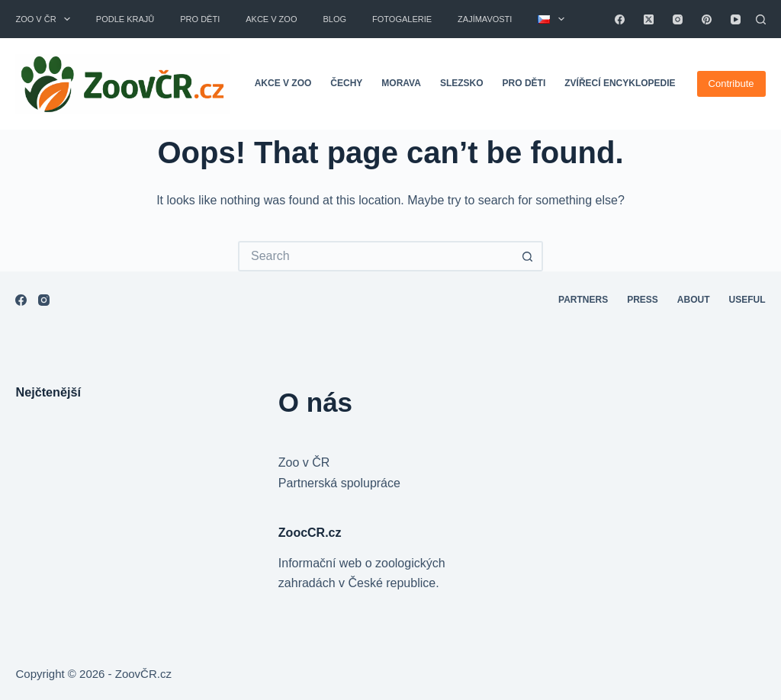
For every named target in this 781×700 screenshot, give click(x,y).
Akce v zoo (271, 19)
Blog (334, 19)
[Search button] (528, 256)
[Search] (761, 19)
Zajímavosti (485, 19)
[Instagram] (678, 19)
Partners (583, 300)
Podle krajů (125, 19)
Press (643, 300)
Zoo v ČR (45, 19)
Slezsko (462, 83)
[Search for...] (375, 256)
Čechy (346, 83)
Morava (401, 83)
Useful (747, 300)
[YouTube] (736, 19)
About (694, 300)
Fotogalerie (402, 19)
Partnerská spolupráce (339, 483)
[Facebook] (620, 19)
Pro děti (200, 19)
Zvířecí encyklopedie (620, 83)
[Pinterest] (707, 19)
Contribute (731, 83)
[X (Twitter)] (649, 19)
